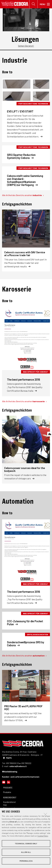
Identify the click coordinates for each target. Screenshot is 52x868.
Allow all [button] (26, 852)
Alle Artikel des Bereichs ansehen (23, 195)
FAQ (5, 805)
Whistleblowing (10, 772)
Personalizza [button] (26, 861)
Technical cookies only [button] (26, 844)
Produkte (7, 792)
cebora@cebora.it (18, 766)
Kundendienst (10, 802)
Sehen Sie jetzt (26, 46)
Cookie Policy (43, 836)
